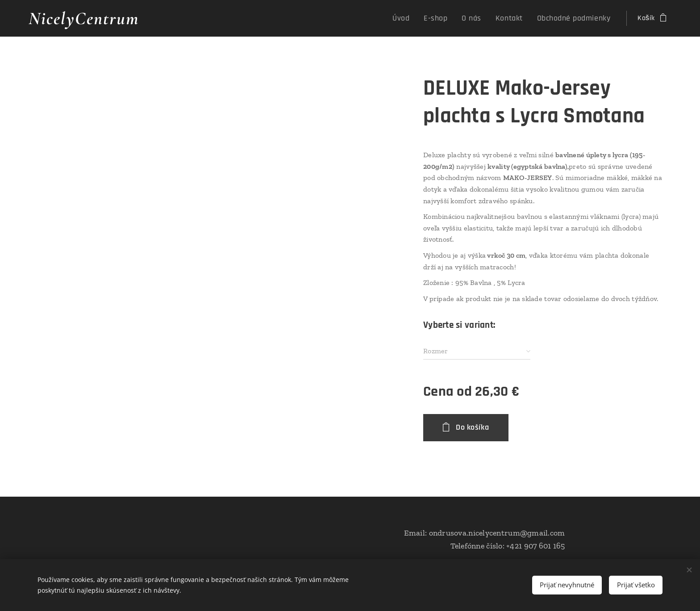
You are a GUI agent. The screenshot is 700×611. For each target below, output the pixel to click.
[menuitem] (420, 18)
